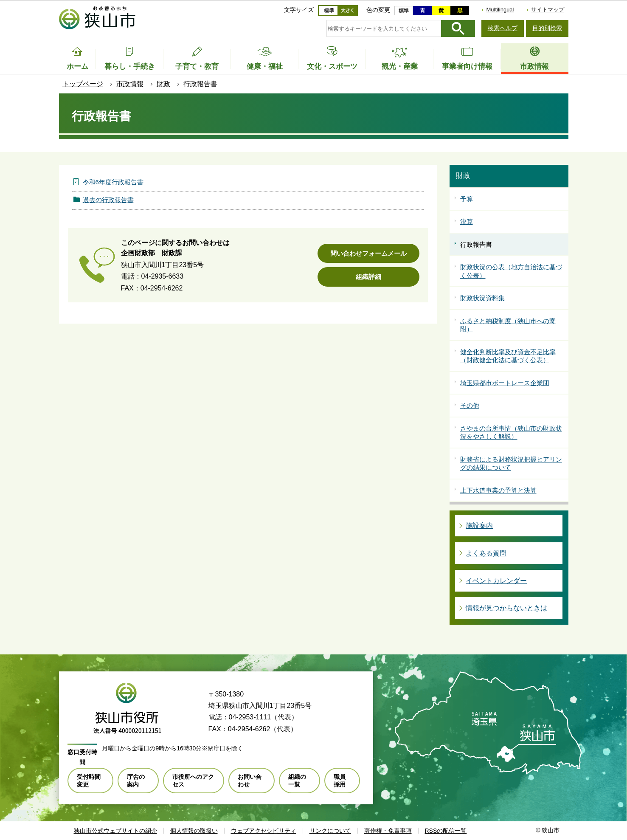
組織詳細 (368, 277)
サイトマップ (548, 10)
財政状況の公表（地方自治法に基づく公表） (511, 271)
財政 (163, 84)
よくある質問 (486, 553)
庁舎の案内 (136, 781)
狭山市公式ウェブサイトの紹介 (115, 831)
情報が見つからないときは (506, 608)
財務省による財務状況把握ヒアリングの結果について (511, 464)
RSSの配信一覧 (446, 831)
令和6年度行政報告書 (113, 182)
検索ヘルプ (503, 28)
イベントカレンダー (496, 581)
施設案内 (479, 526)
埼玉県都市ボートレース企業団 (505, 383)
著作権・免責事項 (388, 831)
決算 (467, 221)
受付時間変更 (89, 781)
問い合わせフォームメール (368, 253)
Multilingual (500, 10)
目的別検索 (547, 28)
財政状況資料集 (482, 298)
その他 (470, 405)
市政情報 (130, 84)
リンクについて (330, 831)
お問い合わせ (250, 781)
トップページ (83, 84)
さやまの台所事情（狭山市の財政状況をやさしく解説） (511, 433)
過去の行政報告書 (108, 200)
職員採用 (340, 781)
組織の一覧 (297, 781)
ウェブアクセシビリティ (264, 831)
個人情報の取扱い (194, 831)
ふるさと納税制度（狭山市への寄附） (508, 325)
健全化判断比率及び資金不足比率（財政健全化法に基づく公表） (508, 356)
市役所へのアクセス (193, 781)
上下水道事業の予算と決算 (498, 490)
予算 (467, 199)
